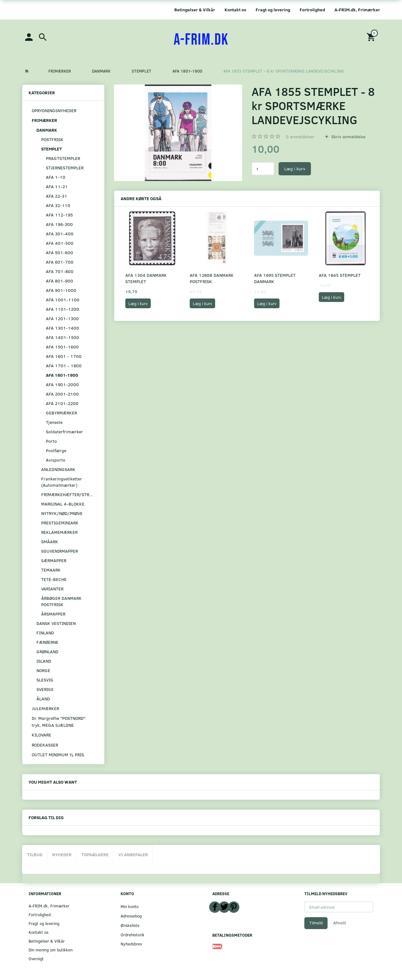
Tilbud (35, 854)
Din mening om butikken (51, 950)
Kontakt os (235, 10)
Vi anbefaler (133, 854)
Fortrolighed (312, 10)
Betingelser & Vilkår (195, 10)
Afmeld (340, 923)
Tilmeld (316, 923)
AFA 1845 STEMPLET (340, 275)
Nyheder (62, 854)
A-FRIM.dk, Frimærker (357, 10)
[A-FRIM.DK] (201, 40)
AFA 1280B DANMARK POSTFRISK (212, 278)
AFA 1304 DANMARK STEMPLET (146, 278)
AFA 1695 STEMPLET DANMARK (275, 278)
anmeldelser (300, 137)
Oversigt (36, 958)
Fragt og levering (273, 10)
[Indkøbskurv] (372, 37)
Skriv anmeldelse (348, 137)
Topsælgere (95, 854)
